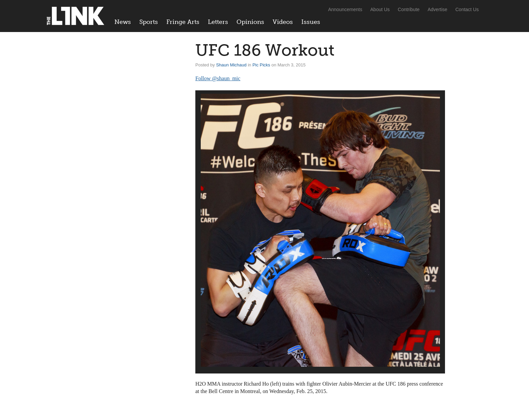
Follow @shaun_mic (218, 78)
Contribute (409, 9)
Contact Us (467, 9)
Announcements (345, 9)
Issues (311, 22)
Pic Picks (261, 65)
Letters (218, 22)
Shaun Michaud (231, 65)
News (123, 22)
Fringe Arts (183, 22)
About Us (380, 9)
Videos (283, 22)
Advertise (438, 9)
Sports (149, 22)
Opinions (250, 22)
